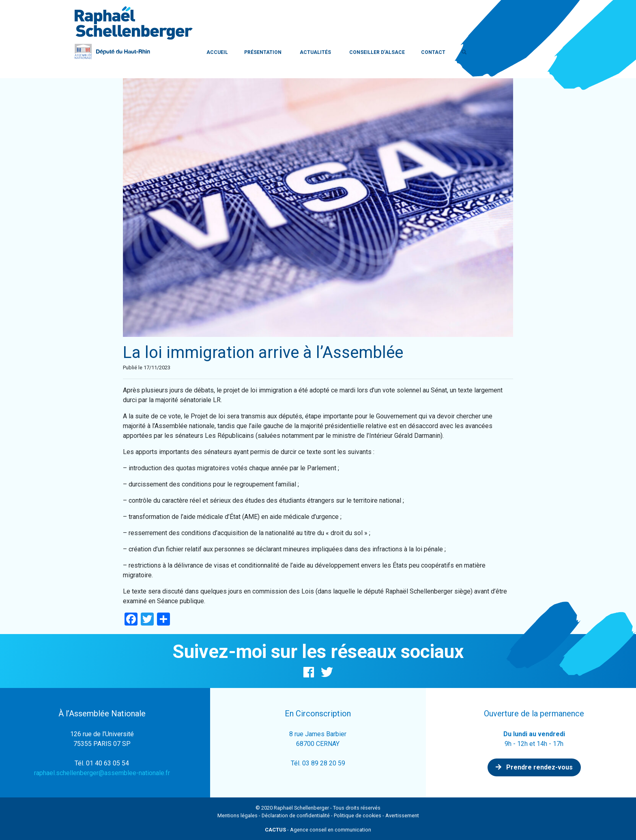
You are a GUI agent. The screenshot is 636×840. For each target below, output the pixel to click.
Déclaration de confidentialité (296, 815)
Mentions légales (237, 815)
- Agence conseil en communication (318, 830)
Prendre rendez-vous (534, 767)
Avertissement (402, 815)
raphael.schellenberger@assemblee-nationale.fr (102, 773)
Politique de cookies (358, 815)
